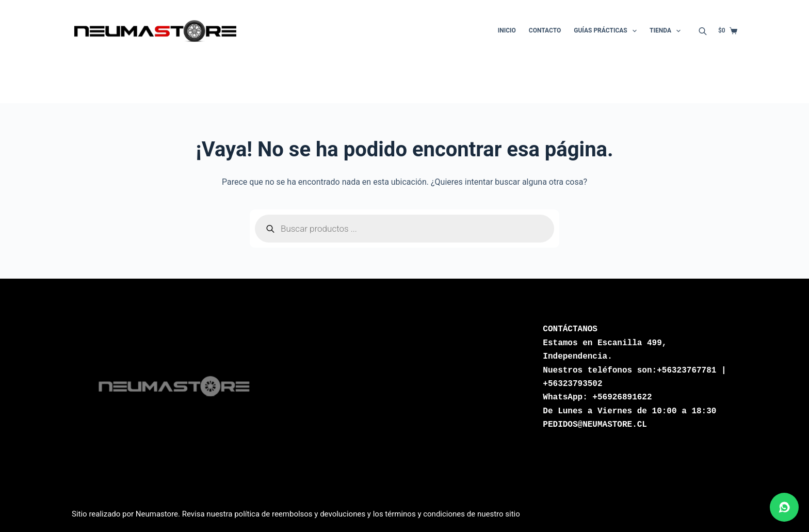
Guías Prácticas (607, 31)
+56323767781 (686, 370)
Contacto (545, 30)
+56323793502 (572, 384)
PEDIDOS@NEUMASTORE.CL (595, 425)
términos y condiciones (425, 514)
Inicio (507, 30)
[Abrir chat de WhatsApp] (784, 507)
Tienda (667, 31)
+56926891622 (622, 397)
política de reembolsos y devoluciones (300, 514)
